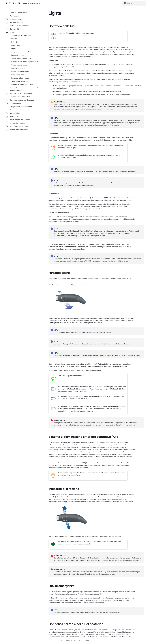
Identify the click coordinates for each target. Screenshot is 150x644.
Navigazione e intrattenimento (21, 107)
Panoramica (14, 16)
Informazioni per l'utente (19, 129)
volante (14, 39)
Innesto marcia (17, 45)
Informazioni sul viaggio (20, 78)
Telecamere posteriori (20, 81)
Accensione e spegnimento (22, 35)
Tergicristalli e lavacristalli (21, 52)
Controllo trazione (18, 68)
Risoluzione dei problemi (19, 126)
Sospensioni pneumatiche (21, 58)
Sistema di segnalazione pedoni (23, 85)
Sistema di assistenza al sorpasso (127, 560)
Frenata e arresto (18, 55)
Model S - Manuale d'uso (19, 13)
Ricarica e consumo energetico (21, 110)
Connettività (14, 29)
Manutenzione (15, 113)
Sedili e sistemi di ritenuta (19, 26)
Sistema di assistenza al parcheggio (25, 62)
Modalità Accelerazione (20, 71)
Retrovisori (15, 42)
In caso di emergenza (18, 123)
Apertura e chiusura (17, 19)
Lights (14, 49)
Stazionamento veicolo (20, 65)
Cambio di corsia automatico (103, 574)
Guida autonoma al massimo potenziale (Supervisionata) (24, 89)
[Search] (134, 3)
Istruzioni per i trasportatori (20, 120)
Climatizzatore (15, 103)
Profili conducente (18, 75)
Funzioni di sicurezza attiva (20, 97)
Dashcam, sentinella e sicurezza (22, 100)
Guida (12, 32)
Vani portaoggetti (16, 22)
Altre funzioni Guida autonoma (21, 93)
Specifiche (14, 116)
